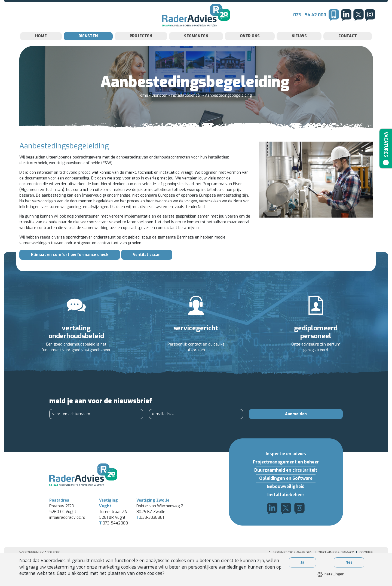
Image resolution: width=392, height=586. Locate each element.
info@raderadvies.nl (67, 537)
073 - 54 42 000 (310, 20)
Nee (349, 562)
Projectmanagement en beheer (286, 473)
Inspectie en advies (286, 465)
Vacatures (385, 150)
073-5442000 (114, 543)
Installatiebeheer (187, 106)
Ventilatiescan (147, 266)
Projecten (141, 47)
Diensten (88, 47)
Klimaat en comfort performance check (70, 266)
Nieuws (299, 47)
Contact (348, 47)
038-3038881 (150, 537)
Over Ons (250, 47)
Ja (302, 562)
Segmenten (196, 47)
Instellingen (331, 574)
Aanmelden (296, 425)
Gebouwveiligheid (286, 497)
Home (41, 47)
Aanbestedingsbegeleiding (228, 106)
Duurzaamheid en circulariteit (286, 481)
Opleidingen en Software (286, 489)
